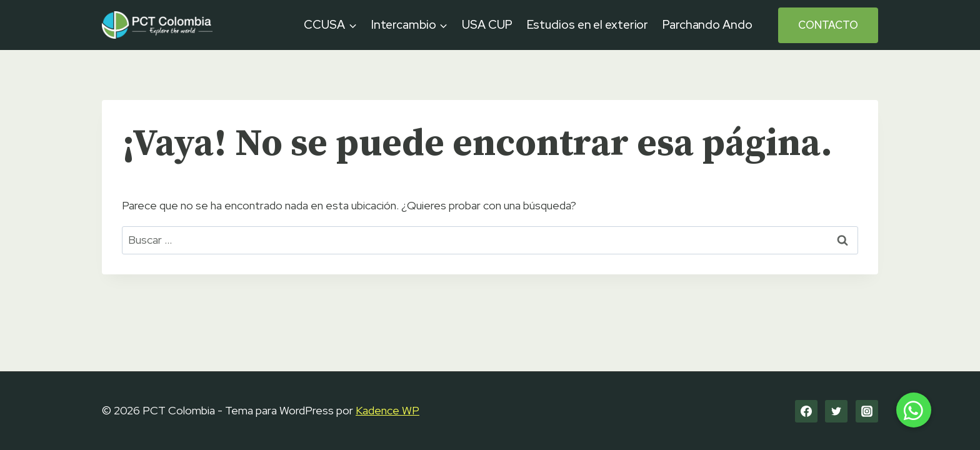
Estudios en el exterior (588, 25)
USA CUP (487, 25)
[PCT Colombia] (157, 25)
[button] (914, 410)
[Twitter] (836, 411)
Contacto (828, 25)
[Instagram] (867, 411)
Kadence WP (387, 410)
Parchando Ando (707, 25)
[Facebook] (806, 411)
